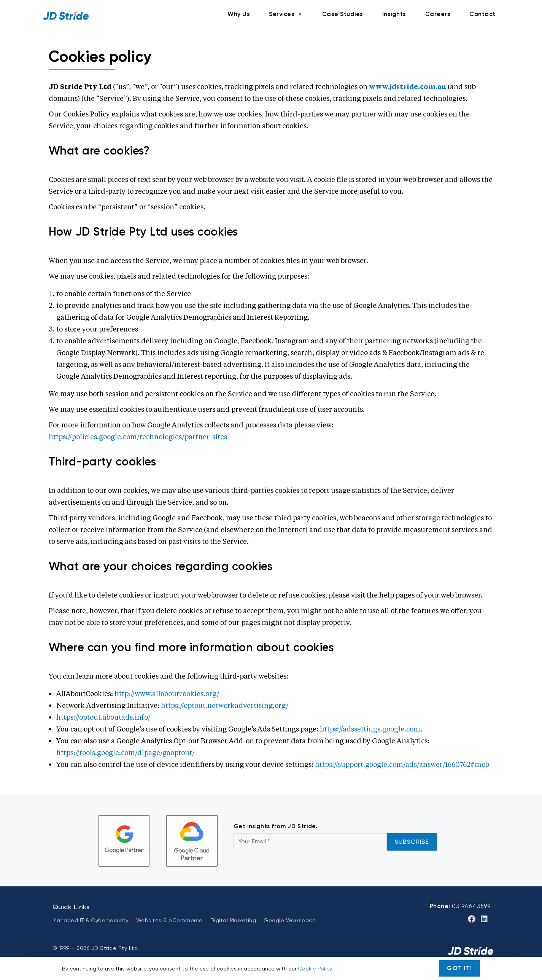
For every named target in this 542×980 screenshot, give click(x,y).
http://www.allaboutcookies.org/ (167, 693)
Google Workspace (290, 920)
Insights (394, 14)
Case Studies (343, 14)
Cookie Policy (315, 969)
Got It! (460, 968)
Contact (482, 14)
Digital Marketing (233, 920)
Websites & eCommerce (169, 920)
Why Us (239, 14)
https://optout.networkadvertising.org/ (225, 705)
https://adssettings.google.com (370, 729)
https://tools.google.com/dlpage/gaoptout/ (126, 752)
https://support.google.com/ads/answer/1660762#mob (402, 764)
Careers (438, 14)
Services (286, 14)
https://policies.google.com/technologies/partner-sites (138, 437)
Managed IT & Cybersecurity (91, 920)
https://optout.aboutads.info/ (103, 717)
